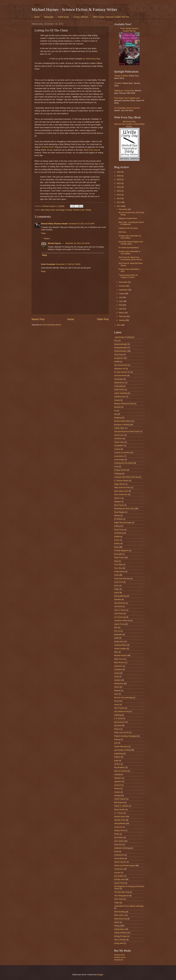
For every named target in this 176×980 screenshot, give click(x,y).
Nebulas (117, 690)
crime (116, 467)
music (116, 676)
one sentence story (122, 711)
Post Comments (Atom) (52, 325)
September (124, 290)
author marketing (121, 393)
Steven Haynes (120, 862)
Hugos (117, 589)
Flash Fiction (119, 557)
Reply (43, 233)
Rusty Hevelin (120, 809)
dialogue (117, 501)
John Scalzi (119, 613)
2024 (119, 179)
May (121, 305)
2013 (119, 202)
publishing (118, 754)
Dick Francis (119, 505)
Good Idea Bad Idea (122, 579)
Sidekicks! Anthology (122, 848)
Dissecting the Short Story (124, 509)
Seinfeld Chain (48, 147)
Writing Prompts (120, 936)
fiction (116, 547)
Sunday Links (119, 879)
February (123, 316)
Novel (116, 701)
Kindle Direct (119, 642)
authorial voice (120, 397)
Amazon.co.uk (120, 957)
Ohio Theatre (119, 708)
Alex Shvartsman (121, 365)
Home (37, 17)
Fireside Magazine (121, 550)
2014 (119, 198)
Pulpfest (117, 757)
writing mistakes (120, 933)
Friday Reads (119, 572)
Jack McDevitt (120, 603)
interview (118, 599)
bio (115, 411)
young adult (119, 943)
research (118, 785)
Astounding (119, 386)
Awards (117, 400)
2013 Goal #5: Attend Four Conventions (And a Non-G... (131, 258)
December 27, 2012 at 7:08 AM (68, 264)
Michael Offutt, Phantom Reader (55, 224)
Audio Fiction (119, 390)
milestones (118, 666)
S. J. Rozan (119, 813)
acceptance (119, 358)
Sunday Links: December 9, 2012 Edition (129, 252)
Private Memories (121, 746)
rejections (118, 781)
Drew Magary (119, 512)
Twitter (117, 903)
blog (116, 414)
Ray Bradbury (120, 767)
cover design (119, 460)
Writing (88, 210)
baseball (117, 407)
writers (117, 922)
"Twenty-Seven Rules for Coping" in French (128, 276)
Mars (116, 652)
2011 (119, 325)
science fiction (120, 817)
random (117, 764)
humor (117, 593)
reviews (117, 792)
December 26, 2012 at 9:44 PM (77, 243)
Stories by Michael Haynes (125, 865)
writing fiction (119, 929)
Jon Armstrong (120, 617)
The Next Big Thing (122, 892)
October (122, 286)
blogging (117, 418)
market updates (120, 649)
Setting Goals (119, 830)
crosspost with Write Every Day (126, 477)
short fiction (119, 837)
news (116, 694)
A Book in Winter (121, 76)
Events (117, 540)
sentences (118, 827)
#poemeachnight (121, 344)
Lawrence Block (120, 645)
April (121, 309)
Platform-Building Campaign (125, 736)
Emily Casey (119, 530)
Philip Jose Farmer (121, 732)
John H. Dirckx (120, 610)
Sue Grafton (119, 876)
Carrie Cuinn (119, 435)
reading (117, 774)
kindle (116, 638)
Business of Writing (122, 425)
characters (118, 438)
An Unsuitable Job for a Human (127, 108)
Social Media (119, 858)
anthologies (119, 379)
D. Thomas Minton (121, 481)
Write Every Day (93, 59)
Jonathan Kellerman (122, 620)
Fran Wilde (118, 564)
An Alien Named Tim (122, 372)
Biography (49, 17)
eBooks (117, 516)
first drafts (118, 554)
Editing (117, 526)
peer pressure (120, 722)
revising (117, 795)
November (123, 282)
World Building (120, 912)
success (117, 872)
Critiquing (118, 474)
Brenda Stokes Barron (123, 421)
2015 (119, 195)
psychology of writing (64, 210)
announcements (120, 375)
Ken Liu (117, 631)
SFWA (117, 834)
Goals (116, 575)
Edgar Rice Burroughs (123, 523)
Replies (47, 238)
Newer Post (38, 319)
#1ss (116, 341)
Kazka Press (119, 624)
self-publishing (120, 823)
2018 (119, 191)
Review (117, 788)
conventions (119, 456)
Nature (117, 687)
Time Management (121, 896)
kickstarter (118, 635)
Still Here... (123, 232)
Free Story (118, 568)
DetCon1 (118, 498)
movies (117, 673)
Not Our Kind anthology (123, 698)
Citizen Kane (119, 442)
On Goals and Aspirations (129, 248)
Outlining (118, 715)
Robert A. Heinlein (121, 806)
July (121, 297)
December (123, 209)
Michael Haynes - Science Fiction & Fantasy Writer (74, 9)
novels (117, 705)
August (122, 293)
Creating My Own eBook (124, 463)
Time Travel (119, 899)
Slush (116, 851)
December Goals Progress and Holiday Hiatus (131, 243)
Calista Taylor (119, 428)
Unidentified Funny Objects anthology (129, 906)
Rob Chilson (119, 802)
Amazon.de (119, 960)
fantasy (117, 543)
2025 (119, 176)
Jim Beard (118, 606)
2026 (119, 172)
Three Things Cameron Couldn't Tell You (111, 17)
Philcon (117, 729)
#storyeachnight (120, 348)
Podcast (117, 739)
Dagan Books (119, 484)
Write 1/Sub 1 (119, 915)
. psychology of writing (123, 337)
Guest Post (119, 582)
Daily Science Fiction (122, 487)
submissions (119, 869)
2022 (119, 187)
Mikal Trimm (119, 659)
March (122, 313)
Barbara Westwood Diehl (124, 404)
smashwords (119, 855)
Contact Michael (81, 17)
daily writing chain (48, 210)
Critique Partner (120, 470)
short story (118, 844)
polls (116, 743)
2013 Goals (119, 355)
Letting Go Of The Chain (128, 228)
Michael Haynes (55, 243)
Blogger (100, 975)
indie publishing (120, 596)
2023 (119, 183)
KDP (116, 627)
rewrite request (120, 799)
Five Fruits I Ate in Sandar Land (127, 98)
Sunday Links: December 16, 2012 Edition (130, 237)
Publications (64, 17)
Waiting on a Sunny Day (124, 91)
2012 (119, 206)
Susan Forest (119, 883)
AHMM (117, 362)
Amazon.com (119, 955)
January (122, 320)
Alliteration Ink (120, 369)
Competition (119, 445)
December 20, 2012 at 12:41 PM (81, 224)
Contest (117, 449)
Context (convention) (122, 453)
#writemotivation (121, 351)
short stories (119, 841)
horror (116, 586)
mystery (117, 680)
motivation (118, 669)
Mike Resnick (119, 662)
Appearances (119, 382)
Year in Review (120, 940)
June (121, 301)
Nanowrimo (119, 683)
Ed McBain (118, 519)
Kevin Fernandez (48, 264)
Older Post (103, 319)
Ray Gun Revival (121, 771)
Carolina (118, 83)
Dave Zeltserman (121, 494)
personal (117, 725)
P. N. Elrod (118, 718)
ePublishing (119, 533)
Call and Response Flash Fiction (127, 431)
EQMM (117, 537)
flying (116, 561)
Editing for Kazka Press (128, 218)
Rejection (118, 778)
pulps (116, 761)
